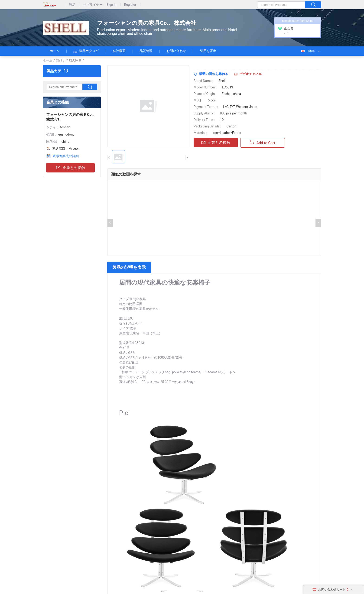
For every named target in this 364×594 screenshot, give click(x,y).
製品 (72, 5)
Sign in (112, 5)
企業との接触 (71, 168)
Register (130, 5)
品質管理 (146, 51)
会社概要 (119, 51)
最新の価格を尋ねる (214, 74)
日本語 (308, 51)
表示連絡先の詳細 (66, 156)
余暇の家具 (74, 60)
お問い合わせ (176, 51)
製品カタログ (86, 51)
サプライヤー (93, 5)
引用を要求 (208, 51)
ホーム (55, 51)
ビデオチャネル (250, 74)
